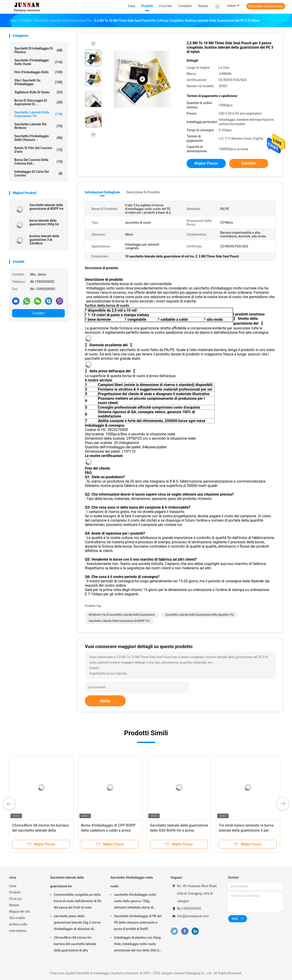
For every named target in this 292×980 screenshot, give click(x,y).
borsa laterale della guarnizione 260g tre (44, 222)
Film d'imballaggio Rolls (38, 72)
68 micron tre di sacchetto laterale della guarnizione (122, 615)
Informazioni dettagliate (102, 192)
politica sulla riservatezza (18, 927)
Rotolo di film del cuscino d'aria (38, 150)
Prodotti (15, 892)
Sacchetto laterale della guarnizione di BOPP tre (46, 207)
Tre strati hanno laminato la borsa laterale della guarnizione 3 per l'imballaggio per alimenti (246, 830)
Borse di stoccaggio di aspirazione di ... (38, 102)
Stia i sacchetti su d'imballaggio (38, 82)
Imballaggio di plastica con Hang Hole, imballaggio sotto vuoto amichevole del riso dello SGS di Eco (137, 945)
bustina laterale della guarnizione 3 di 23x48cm (44, 240)
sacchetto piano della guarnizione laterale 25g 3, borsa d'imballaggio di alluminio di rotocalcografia (77, 923)
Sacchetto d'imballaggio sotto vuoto (38, 62)
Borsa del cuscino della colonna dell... (38, 162)
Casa (13, 886)
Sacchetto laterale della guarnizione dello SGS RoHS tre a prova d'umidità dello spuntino (179, 830)
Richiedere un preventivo (266, 6)
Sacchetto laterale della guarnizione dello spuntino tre (199, 615)
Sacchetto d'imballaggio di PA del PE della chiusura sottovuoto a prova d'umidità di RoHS (138, 922)
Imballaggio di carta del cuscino (38, 173)
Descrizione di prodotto (143, 192)
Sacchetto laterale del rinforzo (38, 126)
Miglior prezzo (206, 163)
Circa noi (15, 899)
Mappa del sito (20, 912)
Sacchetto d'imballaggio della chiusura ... (38, 138)
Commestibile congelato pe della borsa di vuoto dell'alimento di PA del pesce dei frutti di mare (77, 901)
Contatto (38, 313)
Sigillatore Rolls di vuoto (38, 92)
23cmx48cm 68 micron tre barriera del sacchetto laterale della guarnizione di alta (40, 830)
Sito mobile (17, 918)
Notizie (14, 905)
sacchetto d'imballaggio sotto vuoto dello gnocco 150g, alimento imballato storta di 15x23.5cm (135, 902)
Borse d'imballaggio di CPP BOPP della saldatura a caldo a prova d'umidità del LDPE (108, 830)
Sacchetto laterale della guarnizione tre (38, 114)
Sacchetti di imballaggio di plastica (38, 50)
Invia (105, 701)
